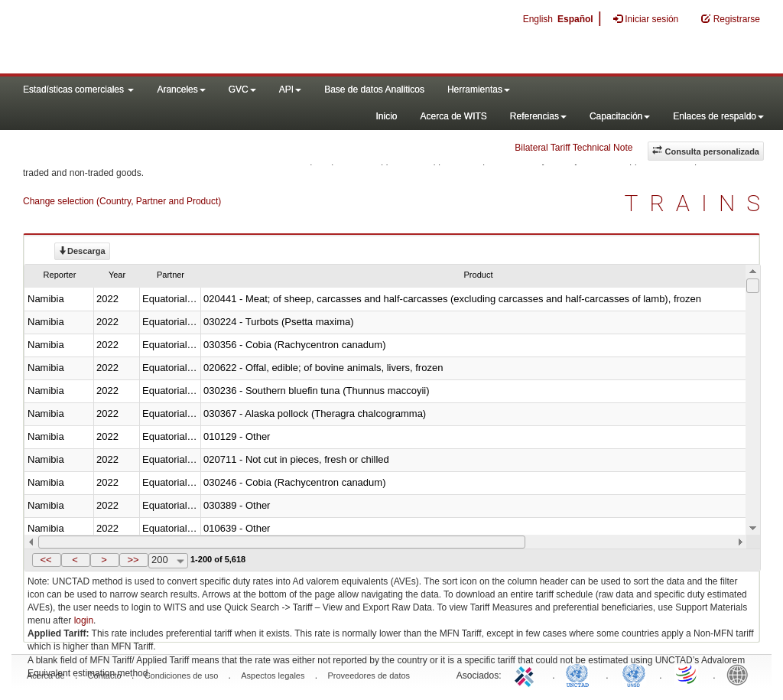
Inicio (386, 116)
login (84, 620)
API (290, 90)
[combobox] (168, 561)
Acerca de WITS (453, 116)
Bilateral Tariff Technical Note (573, 148)
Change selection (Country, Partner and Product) (122, 201)
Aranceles (181, 90)
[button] (47, 560)
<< (45, 560)
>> (133, 560)
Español (575, 19)
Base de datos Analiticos (374, 90)
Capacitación (620, 116)
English (538, 19)
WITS (153, 38)
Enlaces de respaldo (718, 116)
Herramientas (479, 90)
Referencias (538, 116)
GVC (242, 90)
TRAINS (698, 203)
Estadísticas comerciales (78, 90)
